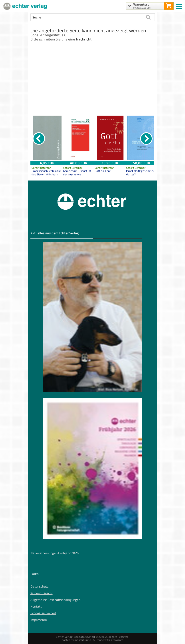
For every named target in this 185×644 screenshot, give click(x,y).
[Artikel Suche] (88, 17)
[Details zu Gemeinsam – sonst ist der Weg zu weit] (79, 138)
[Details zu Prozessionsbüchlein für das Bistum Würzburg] (47, 138)
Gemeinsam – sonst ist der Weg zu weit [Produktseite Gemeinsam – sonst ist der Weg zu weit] (77, 173)
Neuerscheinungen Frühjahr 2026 (55, 553)
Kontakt (36, 606)
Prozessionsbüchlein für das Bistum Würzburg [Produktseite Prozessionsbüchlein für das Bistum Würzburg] (46, 173)
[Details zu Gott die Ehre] (110, 138)
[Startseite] (24, 6)
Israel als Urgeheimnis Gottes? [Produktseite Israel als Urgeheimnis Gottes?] (140, 173)
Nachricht (84, 39)
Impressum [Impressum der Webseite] (39, 620)
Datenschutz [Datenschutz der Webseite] (39, 586)
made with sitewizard (110, 640)
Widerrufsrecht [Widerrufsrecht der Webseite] (42, 593)
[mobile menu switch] (179, 5)
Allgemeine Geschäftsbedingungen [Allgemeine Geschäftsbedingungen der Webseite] (55, 600)
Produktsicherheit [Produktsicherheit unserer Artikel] (43, 613)
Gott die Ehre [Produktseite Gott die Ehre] (103, 171)
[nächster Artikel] (146, 138)
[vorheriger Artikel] (39, 138)
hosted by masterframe (76, 640)
